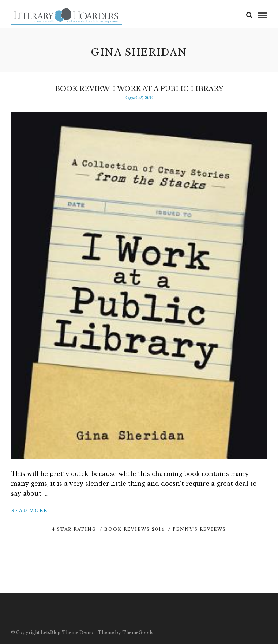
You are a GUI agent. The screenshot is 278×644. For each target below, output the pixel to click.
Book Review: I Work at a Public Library (139, 89)
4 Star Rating (74, 529)
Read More (29, 511)
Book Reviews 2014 (134, 529)
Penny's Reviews (199, 529)
